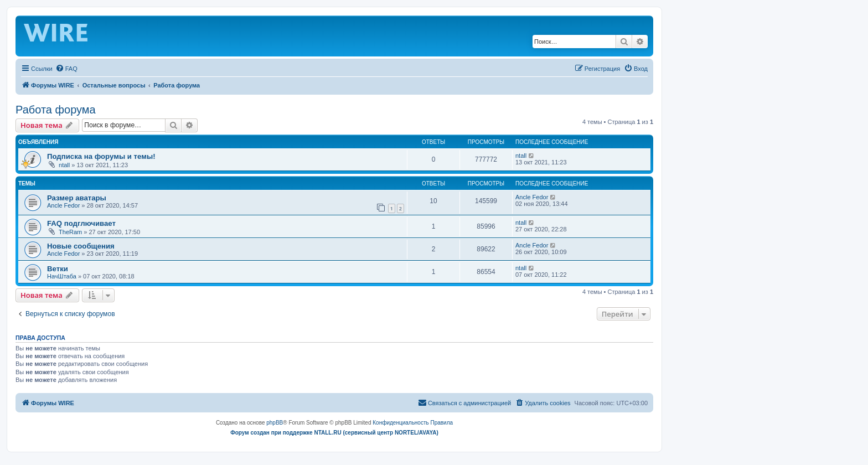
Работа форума (56, 110)
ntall (64, 165)
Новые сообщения (81, 246)
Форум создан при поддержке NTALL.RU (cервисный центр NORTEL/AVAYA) (334, 433)
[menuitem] (66, 69)
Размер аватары (77, 198)
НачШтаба (62, 276)
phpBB (275, 423)
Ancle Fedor (63, 205)
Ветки (58, 269)
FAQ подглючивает (81, 223)
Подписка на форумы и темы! (101, 156)
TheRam (70, 232)
